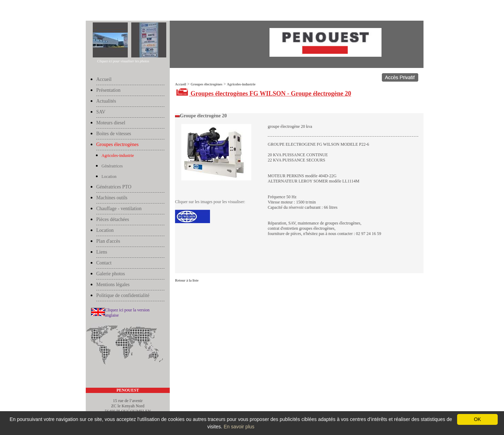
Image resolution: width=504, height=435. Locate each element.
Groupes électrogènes (117, 11)
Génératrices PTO (114, 187)
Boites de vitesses (114, 134)
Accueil (93, 11)
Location (109, 177)
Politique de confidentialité (123, 295)
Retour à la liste (187, 280)
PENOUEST (128, 390)
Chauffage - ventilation (119, 209)
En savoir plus (239, 427)
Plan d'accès (108, 241)
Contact (104, 263)
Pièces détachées (113, 219)
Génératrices (112, 166)
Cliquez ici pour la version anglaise (127, 313)
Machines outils (112, 198)
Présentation (108, 90)
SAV (101, 112)
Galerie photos (111, 274)
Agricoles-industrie (149, 11)
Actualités (106, 101)
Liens (102, 252)
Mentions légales (113, 285)
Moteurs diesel (111, 123)
